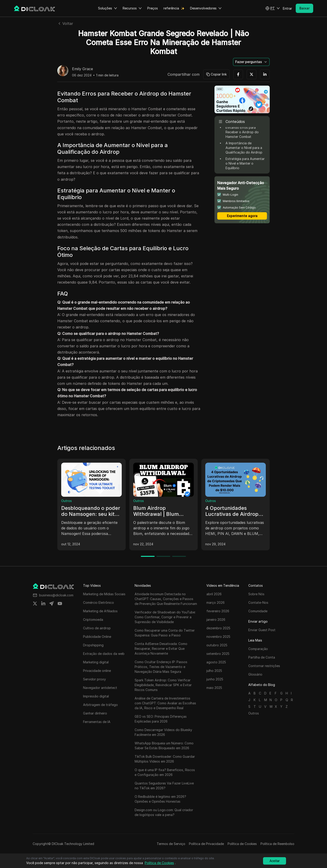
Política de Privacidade (206, 844)
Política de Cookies (242, 844)
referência (171, 8)
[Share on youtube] (60, 604)
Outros (67, 501)
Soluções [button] (108, 8)
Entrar (287, 8)
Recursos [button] (132, 8)
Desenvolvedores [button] (206, 8)
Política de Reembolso (277, 844)
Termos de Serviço (171, 844)
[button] (273, 8)
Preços (153, 8)
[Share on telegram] (52, 604)
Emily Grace (82, 69)
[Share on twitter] (35, 604)
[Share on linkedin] (43, 604)
